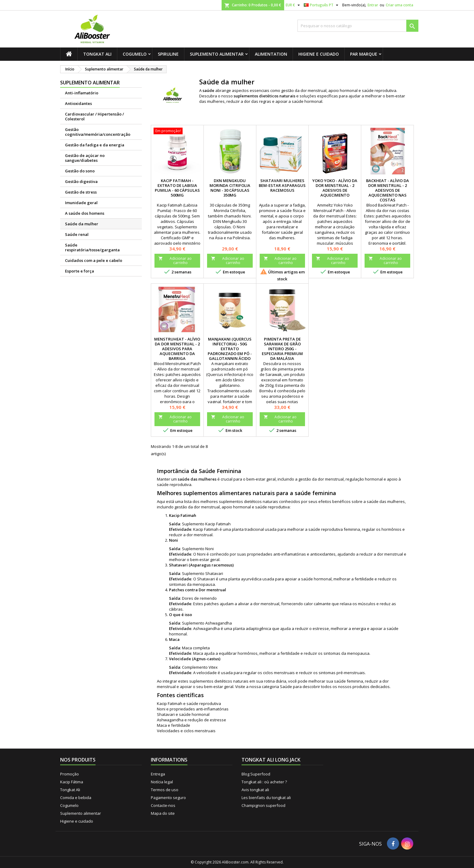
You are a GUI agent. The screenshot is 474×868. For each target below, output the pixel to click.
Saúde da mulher (82, 224)
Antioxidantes (78, 103)
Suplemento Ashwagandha (207, 623)
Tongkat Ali (97, 54)
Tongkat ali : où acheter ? (264, 782)
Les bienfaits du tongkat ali (266, 798)
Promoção (70, 774)
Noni (209, 549)
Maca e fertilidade (174, 725)
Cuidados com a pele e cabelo (94, 260)
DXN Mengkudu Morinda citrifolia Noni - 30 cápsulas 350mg (230, 188)
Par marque (364, 54)
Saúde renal (77, 234)
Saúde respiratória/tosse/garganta (92, 247)
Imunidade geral (81, 203)
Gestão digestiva (81, 181)
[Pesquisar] (358, 26)
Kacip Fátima (72, 782)
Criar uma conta (399, 5)
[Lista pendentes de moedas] (294, 5)
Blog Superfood (256, 774)
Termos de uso (165, 790)
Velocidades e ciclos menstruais (186, 731)
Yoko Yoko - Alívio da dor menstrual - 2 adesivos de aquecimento (335, 188)
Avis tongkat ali (255, 790)
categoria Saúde (277, 687)
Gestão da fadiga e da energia (95, 145)
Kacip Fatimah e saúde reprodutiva (189, 703)
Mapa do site (163, 813)
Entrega (158, 774)
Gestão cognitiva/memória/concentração (98, 132)
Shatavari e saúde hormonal (183, 714)
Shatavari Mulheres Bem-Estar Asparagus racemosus (282, 185)
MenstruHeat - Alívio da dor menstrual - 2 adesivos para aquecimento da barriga (177, 349)
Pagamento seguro (168, 798)
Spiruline (168, 54)
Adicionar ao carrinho (175, 261)
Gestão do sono (80, 171)
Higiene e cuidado (319, 54)
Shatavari (214, 573)
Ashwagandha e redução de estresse (192, 720)
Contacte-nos (163, 805)
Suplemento (194, 524)
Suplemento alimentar (217, 54)
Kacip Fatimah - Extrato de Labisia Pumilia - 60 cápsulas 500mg (177, 188)
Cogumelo (135, 54)
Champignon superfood (263, 805)
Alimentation (271, 54)
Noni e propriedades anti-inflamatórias (193, 709)
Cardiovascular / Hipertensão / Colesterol (94, 116)
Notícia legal (162, 782)
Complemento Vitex (200, 667)
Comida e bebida (76, 798)
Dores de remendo (199, 598)
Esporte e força (80, 271)
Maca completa (196, 648)
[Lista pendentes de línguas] (322, 5)
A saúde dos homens (85, 213)
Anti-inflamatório (82, 93)
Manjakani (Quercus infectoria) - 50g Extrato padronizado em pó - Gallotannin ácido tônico (230, 351)
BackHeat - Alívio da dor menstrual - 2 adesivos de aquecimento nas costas (388, 190)
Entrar (373, 5)
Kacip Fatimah (218, 524)
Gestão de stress (81, 192)
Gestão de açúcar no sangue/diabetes (85, 158)
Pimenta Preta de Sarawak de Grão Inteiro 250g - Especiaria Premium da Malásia (282, 349)
